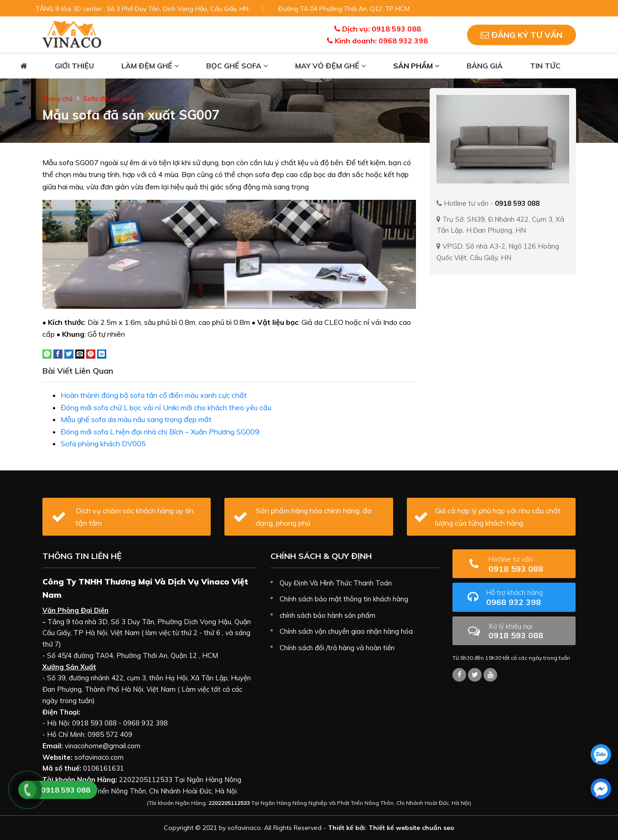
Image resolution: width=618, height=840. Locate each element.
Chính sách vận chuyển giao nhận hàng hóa (346, 631)
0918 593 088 (529, 564)
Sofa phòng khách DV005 (103, 443)
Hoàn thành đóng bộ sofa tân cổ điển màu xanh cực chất (154, 395)
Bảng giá (485, 66)
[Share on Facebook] (58, 353)
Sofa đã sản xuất (109, 99)
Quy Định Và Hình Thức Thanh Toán (336, 583)
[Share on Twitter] (69, 353)
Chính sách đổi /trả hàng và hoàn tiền (337, 648)
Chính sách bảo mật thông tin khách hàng (344, 599)
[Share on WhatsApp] (47, 353)
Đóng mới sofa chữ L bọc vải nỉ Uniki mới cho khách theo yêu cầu (166, 407)
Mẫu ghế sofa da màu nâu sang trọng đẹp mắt (136, 419)
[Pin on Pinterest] (91, 353)
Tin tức (545, 66)
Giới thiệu (74, 66)
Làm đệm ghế (150, 66)
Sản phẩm (416, 66)
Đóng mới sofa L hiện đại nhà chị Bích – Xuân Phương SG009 (160, 432)
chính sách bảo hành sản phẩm (327, 615)
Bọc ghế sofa (237, 66)
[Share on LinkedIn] (102, 353)
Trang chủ (57, 99)
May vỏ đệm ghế (330, 66)
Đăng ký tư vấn (522, 35)
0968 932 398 (528, 597)
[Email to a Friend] (80, 353)
